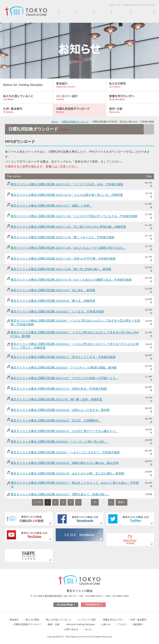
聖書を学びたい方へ (113, 620)
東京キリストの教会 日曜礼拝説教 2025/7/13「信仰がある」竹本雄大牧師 (59, 389)
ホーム (63, 12)
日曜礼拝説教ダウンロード (75, 122)
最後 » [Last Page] (121, 502)
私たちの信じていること (59, 620)
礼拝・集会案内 (138, 620)
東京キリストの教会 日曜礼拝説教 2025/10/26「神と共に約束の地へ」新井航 (61, 269)
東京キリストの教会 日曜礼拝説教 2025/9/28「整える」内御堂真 (53, 301)
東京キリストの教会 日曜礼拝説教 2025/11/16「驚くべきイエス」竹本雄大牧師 (63, 237)
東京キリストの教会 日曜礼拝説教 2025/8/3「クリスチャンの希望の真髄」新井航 (64, 368)
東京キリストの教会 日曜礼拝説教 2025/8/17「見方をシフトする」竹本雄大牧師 (63, 357)
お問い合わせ (140, 12)
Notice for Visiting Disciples (80, 624)
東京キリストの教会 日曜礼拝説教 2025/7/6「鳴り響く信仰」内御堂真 (57, 400)
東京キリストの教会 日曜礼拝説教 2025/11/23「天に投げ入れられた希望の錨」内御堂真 (68, 227)
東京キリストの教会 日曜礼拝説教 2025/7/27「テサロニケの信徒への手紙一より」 (65, 378)
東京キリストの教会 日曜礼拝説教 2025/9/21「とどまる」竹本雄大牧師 (57, 312)
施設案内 (118, 12)
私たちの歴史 (33, 620)
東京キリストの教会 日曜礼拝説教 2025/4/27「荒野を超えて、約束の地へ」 (60, 494)
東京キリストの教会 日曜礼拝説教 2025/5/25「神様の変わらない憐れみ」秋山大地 (65, 463)
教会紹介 (14, 620)
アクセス (100, 12)
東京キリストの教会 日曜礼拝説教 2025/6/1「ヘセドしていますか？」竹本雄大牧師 (65, 452)
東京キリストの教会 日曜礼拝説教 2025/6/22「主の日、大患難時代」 (56, 421)
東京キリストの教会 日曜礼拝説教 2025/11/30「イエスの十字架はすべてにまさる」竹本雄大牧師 (74, 216)
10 (95, 502)
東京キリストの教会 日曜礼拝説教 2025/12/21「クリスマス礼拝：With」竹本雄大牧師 (67, 184)
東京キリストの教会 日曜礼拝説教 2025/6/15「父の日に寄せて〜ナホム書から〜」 (65, 431)
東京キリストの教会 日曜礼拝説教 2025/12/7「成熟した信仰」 (52, 206)
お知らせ (82, 12)
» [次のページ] (111, 502)
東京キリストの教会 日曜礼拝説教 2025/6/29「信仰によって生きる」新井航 (60, 410)
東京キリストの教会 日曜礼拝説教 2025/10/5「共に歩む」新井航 (53, 290)
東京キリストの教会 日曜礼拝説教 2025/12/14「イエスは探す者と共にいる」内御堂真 (67, 195)
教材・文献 (54, 624)
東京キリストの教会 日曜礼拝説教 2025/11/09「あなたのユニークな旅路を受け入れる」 (68, 248)
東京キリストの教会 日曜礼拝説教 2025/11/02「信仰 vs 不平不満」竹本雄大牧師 (63, 259)
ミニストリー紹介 (87, 620)
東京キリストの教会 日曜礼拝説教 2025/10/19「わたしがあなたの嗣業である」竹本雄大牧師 (71, 280)
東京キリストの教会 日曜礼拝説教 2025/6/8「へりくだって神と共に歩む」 (59, 442)
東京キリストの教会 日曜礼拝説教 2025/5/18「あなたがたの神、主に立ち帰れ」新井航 (67, 474)
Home (55, 122)
